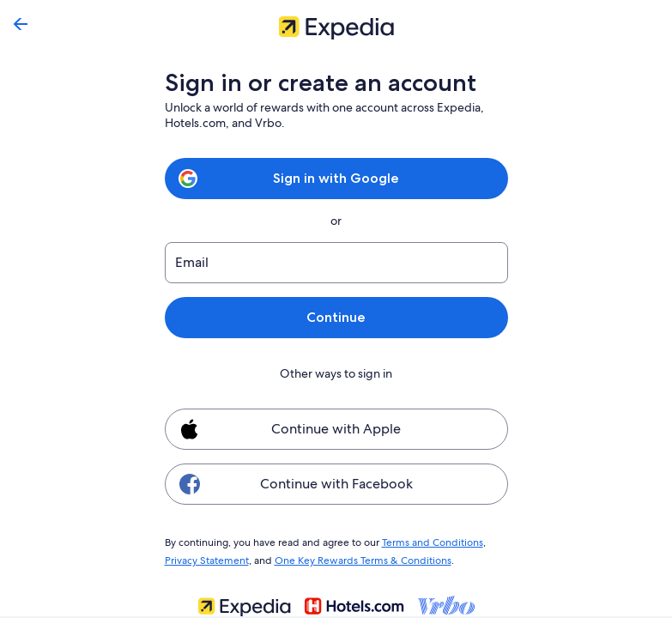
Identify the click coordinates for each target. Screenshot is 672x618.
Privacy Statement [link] (206, 558)
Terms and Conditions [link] (424, 542)
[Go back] (21, 24)
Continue (336, 317)
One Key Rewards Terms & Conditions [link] (358, 558)
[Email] (336, 263)
